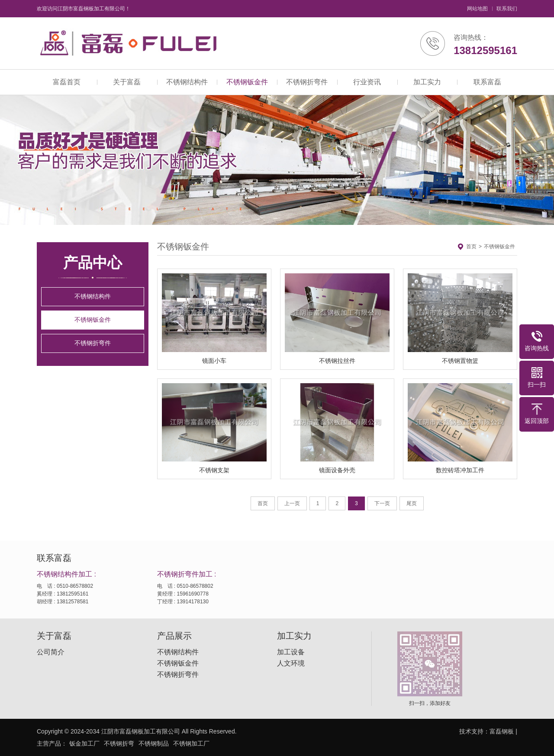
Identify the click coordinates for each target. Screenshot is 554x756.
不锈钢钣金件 (247, 82)
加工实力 (427, 82)
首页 (471, 247)
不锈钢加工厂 (191, 743)
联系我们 (507, 9)
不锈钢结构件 (187, 82)
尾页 (412, 503)
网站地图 (477, 9)
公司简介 (51, 652)
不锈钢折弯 (119, 743)
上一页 (292, 503)
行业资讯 (367, 82)
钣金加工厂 (84, 743)
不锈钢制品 (154, 743)
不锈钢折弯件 (307, 82)
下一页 (382, 503)
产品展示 (174, 636)
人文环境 (291, 663)
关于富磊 (127, 82)
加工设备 (291, 652)
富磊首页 (67, 82)
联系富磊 (487, 82)
